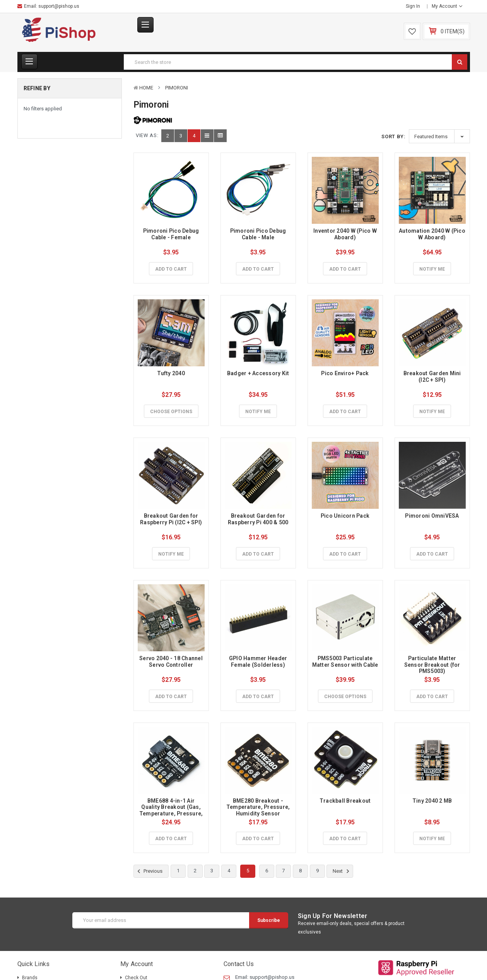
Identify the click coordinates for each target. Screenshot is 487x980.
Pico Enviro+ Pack (345, 373)
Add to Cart (171, 269)
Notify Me (432, 269)
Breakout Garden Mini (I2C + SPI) (433, 377)
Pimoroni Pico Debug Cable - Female (172, 234)
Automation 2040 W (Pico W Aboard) (433, 234)
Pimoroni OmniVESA (432, 516)
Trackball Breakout (345, 801)
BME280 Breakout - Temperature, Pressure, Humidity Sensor (259, 807)
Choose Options (171, 412)
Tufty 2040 (171, 373)
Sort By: (393, 136)
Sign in (413, 6)
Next (342, 871)
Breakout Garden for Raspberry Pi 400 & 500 (258, 519)
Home (146, 88)
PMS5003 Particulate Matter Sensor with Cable (345, 662)
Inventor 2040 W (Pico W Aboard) (346, 234)
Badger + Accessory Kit (258, 373)
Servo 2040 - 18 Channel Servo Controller (172, 662)
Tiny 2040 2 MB (432, 801)
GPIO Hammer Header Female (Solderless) (259, 662)
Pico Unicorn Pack (345, 516)
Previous (149, 871)
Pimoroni (177, 88)
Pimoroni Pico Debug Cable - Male (259, 234)
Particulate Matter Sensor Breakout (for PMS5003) (433, 665)
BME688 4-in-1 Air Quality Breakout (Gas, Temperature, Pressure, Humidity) (172, 810)
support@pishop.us (59, 6)
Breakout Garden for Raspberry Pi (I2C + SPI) (171, 519)
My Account (447, 6)
